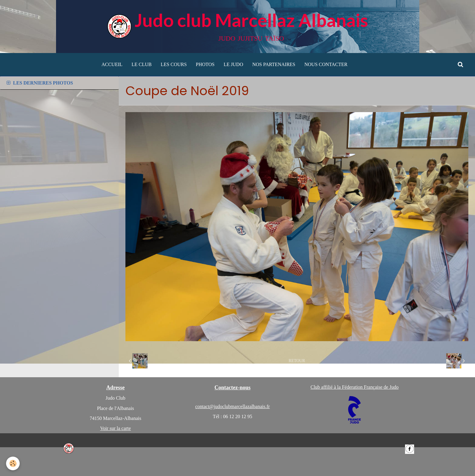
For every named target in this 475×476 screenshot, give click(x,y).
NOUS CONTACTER (326, 64)
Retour (297, 361)
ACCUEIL (112, 64)
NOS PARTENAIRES (274, 64)
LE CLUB (141, 64)
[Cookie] (13, 463)
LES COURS (174, 64)
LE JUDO (233, 64)
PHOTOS (205, 64)
